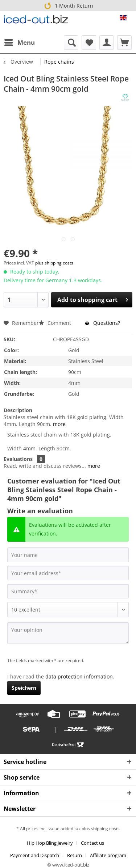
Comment (56, 323)
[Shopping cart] (124, 43)
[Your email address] (68, 573)
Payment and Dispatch (35, 855)
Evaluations (18, 459)
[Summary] (68, 591)
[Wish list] (89, 43)
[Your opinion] (68, 633)
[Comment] (68, 610)
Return (75, 855)
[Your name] (68, 555)
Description (18, 410)
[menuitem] (19, 43)
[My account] (107, 43)
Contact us (92, 843)
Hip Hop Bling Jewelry (50, 843)
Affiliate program (108, 855)
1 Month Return (68, 5)
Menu (20, 42)
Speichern (24, 688)
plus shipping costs (54, 263)
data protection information (79, 676)
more (59, 424)
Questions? (103, 323)
